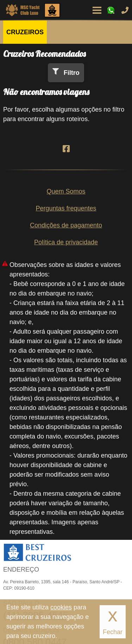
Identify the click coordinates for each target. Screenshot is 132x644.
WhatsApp (111, 10)
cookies (61, 607)
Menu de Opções (97, 10)
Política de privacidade (66, 242)
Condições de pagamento (66, 225)
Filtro (72, 73)
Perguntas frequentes (66, 208)
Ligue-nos (125, 10)
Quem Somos (66, 191)
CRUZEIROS (25, 32)
